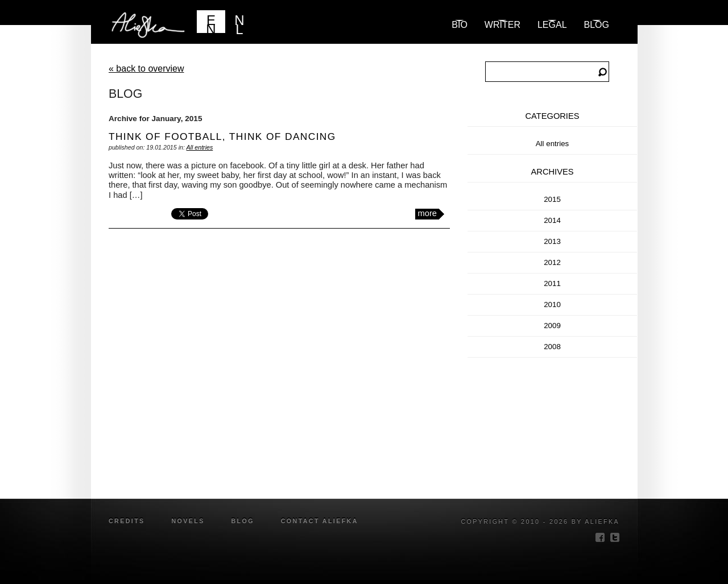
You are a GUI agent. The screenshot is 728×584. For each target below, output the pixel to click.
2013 (552, 241)
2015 (552, 199)
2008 (552, 347)
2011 (552, 283)
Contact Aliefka (320, 521)
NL (239, 23)
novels (188, 521)
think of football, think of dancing (222, 136)
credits (127, 521)
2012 (552, 262)
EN (211, 23)
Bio (460, 25)
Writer (502, 25)
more (427, 213)
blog (597, 25)
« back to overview (146, 69)
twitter (615, 537)
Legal (552, 25)
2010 (552, 305)
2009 (552, 326)
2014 (552, 220)
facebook (600, 537)
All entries (199, 147)
